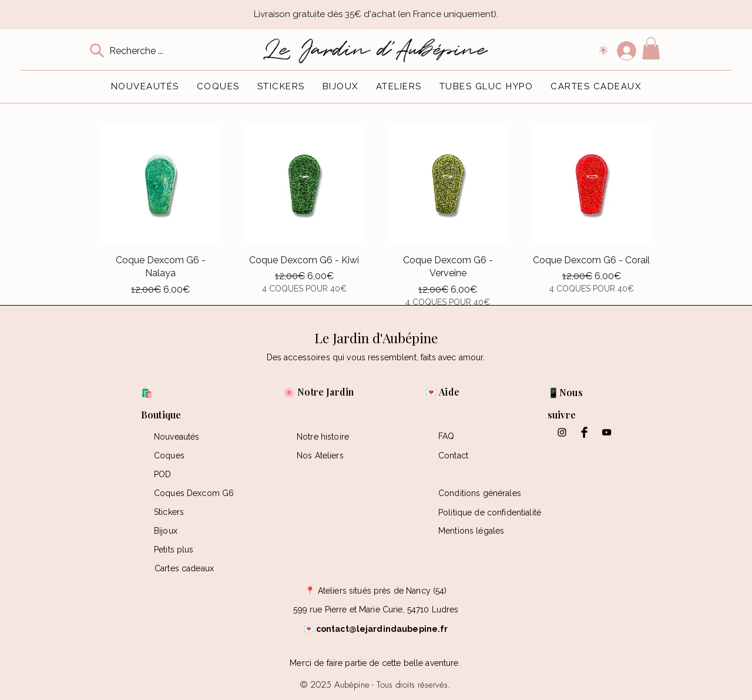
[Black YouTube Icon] (607, 432)
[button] (651, 48)
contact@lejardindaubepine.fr (382, 629)
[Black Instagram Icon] (562, 432)
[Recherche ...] (146, 51)
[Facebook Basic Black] (584, 432)
